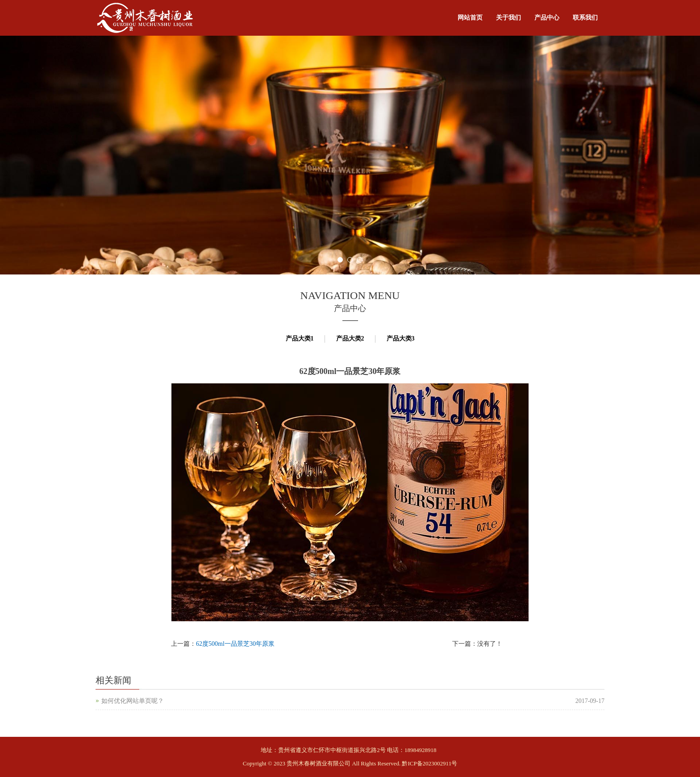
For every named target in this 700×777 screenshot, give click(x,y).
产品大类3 (401, 339)
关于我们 (508, 18)
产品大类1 (300, 339)
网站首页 (470, 18)
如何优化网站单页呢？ (133, 701)
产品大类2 (350, 339)
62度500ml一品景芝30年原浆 (235, 644)
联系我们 (585, 18)
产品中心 (547, 18)
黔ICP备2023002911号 (429, 763)
